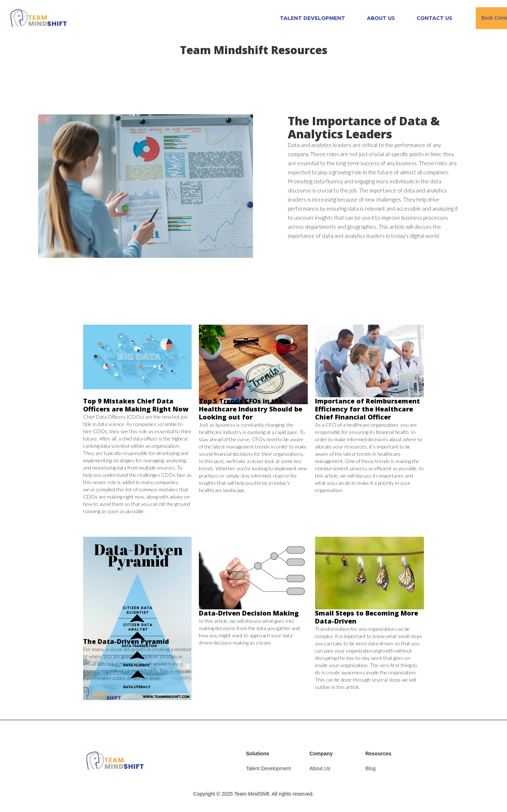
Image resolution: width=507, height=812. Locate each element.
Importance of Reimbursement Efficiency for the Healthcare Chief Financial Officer (367, 409)
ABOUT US (381, 18)
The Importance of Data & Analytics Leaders (364, 127)
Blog (371, 768)
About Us (320, 768)
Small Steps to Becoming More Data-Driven (367, 617)
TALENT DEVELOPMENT (312, 18)
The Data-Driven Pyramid (126, 641)
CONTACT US (434, 18)
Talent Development (269, 768)
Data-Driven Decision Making (249, 613)
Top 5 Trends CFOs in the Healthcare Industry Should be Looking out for (251, 409)
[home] (39, 18)
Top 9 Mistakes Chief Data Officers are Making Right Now (136, 405)
